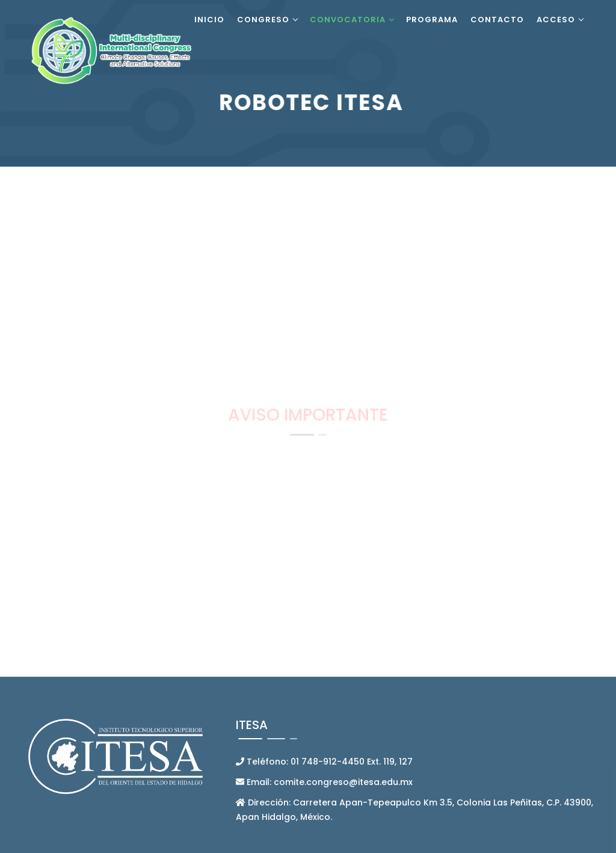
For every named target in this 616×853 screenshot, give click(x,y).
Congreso (263, 20)
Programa (432, 20)
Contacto (497, 20)
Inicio (209, 20)
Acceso (556, 20)
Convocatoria (348, 20)
